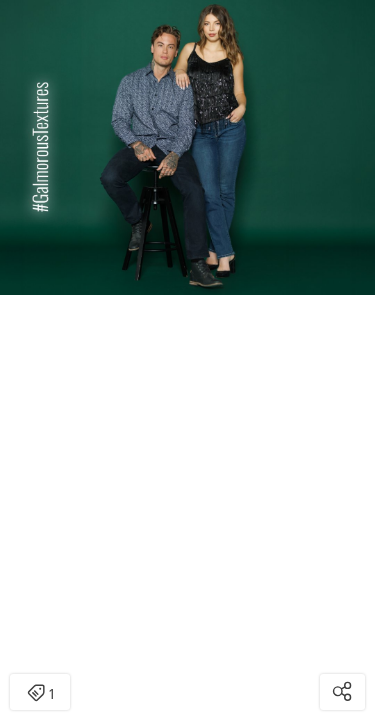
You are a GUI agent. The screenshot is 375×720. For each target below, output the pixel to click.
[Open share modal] (342, 692)
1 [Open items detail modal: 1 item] (40, 694)
